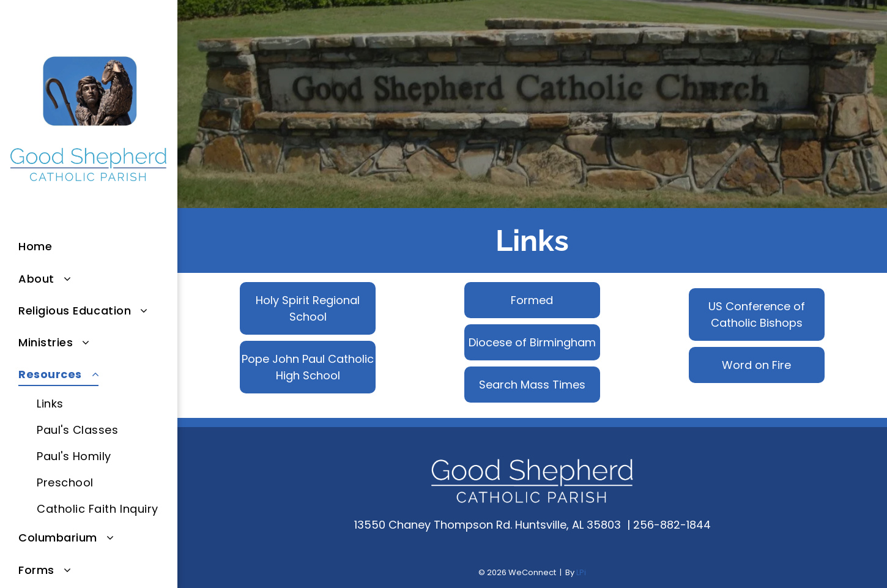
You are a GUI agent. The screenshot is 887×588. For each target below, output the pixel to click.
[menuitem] (98, 247)
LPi (581, 572)
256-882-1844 (672, 525)
